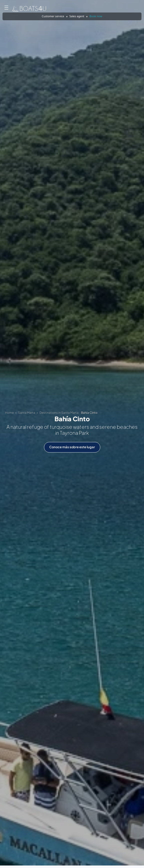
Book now (96, 16)
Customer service (53, 16)
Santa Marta (27, 413)
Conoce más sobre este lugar (72, 447)
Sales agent (77, 16)
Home (9, 413)
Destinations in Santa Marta (59, 413)
